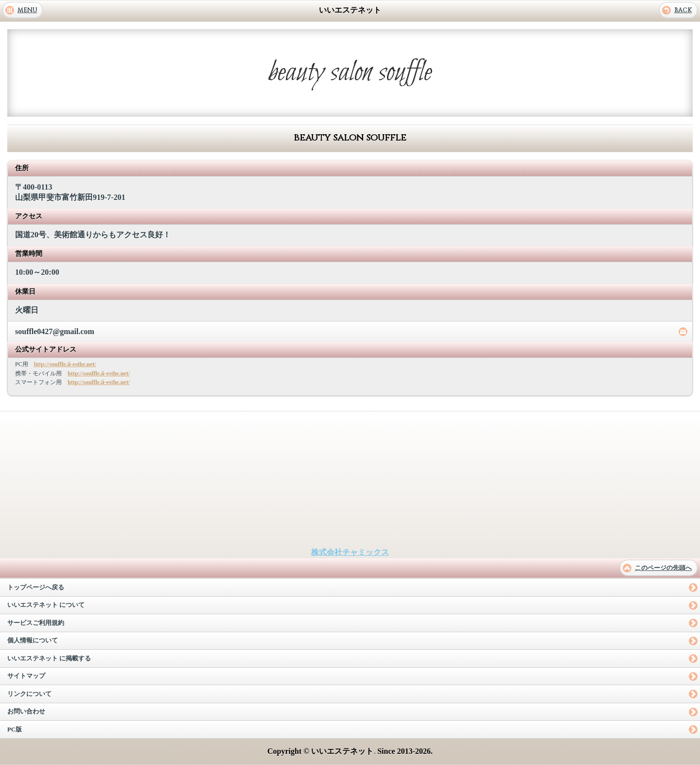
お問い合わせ (26, 712)
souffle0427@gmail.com (55, 331)
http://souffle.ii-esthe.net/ (65, 364)
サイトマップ (26, 676)
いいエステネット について (46, 605)
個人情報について (33, 640)
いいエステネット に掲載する (49, 658)
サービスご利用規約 (36, 623)
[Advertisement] (350, 480)
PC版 (15, 729)
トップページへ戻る (36, 587)
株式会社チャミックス (350, 552)
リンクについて (29, 694)
